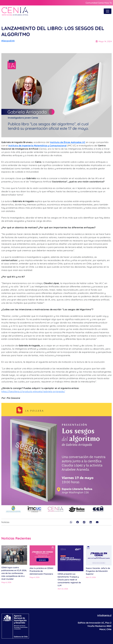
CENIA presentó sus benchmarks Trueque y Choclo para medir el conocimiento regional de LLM (69, 580)
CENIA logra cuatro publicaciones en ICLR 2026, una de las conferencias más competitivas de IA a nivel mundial (14, 573)
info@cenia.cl (104, 615)
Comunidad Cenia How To (99, 3)
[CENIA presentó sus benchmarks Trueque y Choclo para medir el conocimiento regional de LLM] (71, 558)
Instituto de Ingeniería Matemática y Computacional (37, 145)
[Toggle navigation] (108, 11)
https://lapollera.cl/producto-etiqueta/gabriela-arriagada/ (33, 391)
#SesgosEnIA (8, 41)
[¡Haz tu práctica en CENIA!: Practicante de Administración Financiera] (42, 555)
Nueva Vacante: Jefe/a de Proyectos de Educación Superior (98, 571)
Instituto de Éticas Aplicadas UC (68, 142)
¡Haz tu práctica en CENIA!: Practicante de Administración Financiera (42, 571)
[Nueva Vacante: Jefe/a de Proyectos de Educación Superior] (99, 555)
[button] (71, 522)
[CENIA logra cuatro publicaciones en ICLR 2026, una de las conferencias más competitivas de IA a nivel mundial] (14, 555)
